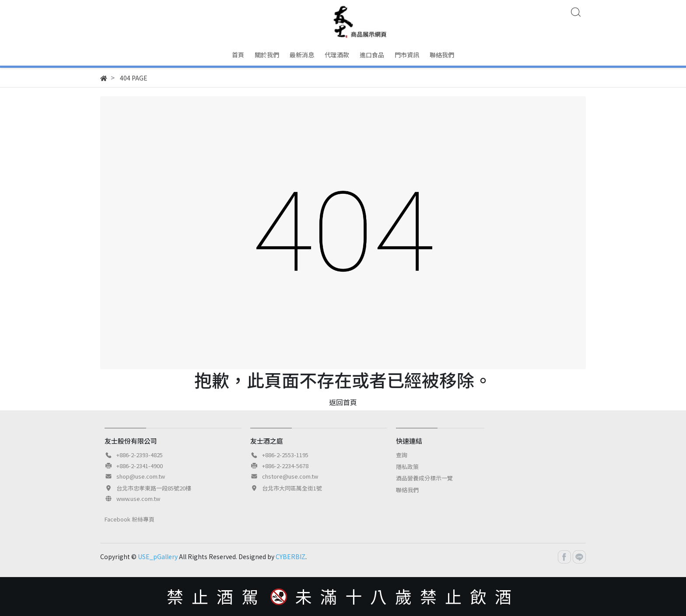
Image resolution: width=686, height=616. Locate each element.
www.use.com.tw (138, 499)
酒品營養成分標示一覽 (424, 478)
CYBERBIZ (290, 556)
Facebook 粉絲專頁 (129, 519)
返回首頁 (343, 402)
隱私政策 (407, 467)
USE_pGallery (158, 556)
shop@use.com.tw (141, 476)
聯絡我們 (407, 490)
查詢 (402, 455)
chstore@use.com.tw (290, 476)
